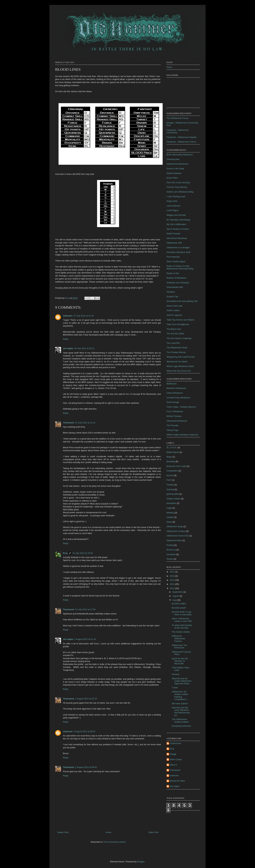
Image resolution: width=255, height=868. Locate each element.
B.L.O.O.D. (172, 447)
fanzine (170, 475)
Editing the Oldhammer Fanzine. (178, 638)
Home (109, 832)
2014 (172, 580)
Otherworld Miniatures (177, 421)
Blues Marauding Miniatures (180, 155)
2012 (172, 588)
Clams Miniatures (175, 393)
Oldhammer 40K (174, 243)
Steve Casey (176, 759)
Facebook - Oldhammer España (181, 137)
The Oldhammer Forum (178, 118)
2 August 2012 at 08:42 (86, 767)
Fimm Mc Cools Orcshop (178, 183)
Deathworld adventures (177, 164)
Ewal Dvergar (173, 402)
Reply (66, 339)
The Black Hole (174, 329)
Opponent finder (174, 540)
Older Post (153, 832)
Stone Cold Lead (174, 306)
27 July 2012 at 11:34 (84, 316)
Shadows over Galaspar (178, 283)
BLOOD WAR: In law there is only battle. (182, 613)
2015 (172, 576)
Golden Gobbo (173, 499)
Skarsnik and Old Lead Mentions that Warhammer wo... (181, 711)
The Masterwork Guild (177, 348)
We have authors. (180, 704)
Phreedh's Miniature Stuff (178, 252)
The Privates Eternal (176, 352)
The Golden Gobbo (181, 632)
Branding (171, 461)
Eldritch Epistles (174, 173)
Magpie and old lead (176, 215)
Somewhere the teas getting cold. (182, 301)
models (170, 517)
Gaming (170, 489)
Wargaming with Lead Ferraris (181, 357)
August (176, 596)
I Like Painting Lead (176, 196)
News (169, 522)
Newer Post (63, 832)
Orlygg (173, 754)
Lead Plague (172, 210)
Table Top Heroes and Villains (180, 320)
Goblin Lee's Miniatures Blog (180, 192)
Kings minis (172, 201)
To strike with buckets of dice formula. (182, 627)
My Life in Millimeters (176, 224)
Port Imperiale (173, 257)
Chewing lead (173, 159)
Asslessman (175, 743)
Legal (169, 508)
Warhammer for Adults (177, 362)
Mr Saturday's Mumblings (178, 220)
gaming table (173, 494)
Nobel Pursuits (173, 234)
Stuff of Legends (174, 315)
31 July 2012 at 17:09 (85, 609)
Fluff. (169, 480)
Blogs (169, 457)
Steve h (173, 765)
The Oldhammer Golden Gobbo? (180, 721)
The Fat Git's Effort (175, 334)
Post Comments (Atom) (114, 842)
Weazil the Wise (177, 781)
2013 (172, 584)
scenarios (171, 554)
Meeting (170, 513)
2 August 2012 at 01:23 (86, 699)
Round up (171, 550)
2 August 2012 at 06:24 (84, 731)
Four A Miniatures (175, 411)
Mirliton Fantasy (174, 416)
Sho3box (171, 292)
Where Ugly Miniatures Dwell (180, 366)
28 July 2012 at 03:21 (84, 348)
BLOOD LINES (179, 604)
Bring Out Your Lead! (176, 466)
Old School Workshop (177, 238)
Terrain (170, 559)
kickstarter (171, 503)
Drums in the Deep (175, 169)
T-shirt (175, 688)
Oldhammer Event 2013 (178, 536)
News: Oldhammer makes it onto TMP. (182, 620)
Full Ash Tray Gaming (177, 187)
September (178, 592)
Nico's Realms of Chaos (178, 229)
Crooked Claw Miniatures (178, 398)
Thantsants (69, 423)
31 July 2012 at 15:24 (83, 553)
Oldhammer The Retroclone (179, 646)
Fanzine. (176, 674)
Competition (172, 471)
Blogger (141, 862)
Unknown (68, 316)
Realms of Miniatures (176, 278)
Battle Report (173, 452)
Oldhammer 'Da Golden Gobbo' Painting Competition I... (180, 695)
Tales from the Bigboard (178, 324)
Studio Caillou (173, 310)
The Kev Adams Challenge (179, 338)
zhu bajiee (68, 348)
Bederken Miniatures (176, 388)
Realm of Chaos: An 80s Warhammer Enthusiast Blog (180, 267)
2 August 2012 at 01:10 (85, 639)
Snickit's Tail (172, 297)
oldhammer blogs (175, 526)
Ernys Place (172, 178)
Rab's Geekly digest (176, 261)
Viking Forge (172, 430)
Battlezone (171, 384)
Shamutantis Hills (175, 287)
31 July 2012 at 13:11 (85, 423)
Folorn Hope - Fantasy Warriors (181, 407)
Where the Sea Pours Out (179, 371)
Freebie (170, 485)
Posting (170, 545)
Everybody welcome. (181, 726)
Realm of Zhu (173, 273)
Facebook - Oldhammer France (181, 142)
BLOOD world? (179, 608)
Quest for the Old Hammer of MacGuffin (180, 661)
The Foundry (173, 425)
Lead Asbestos (173, 206)
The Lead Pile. (173, 343)
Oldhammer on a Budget (178, 248)
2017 (172, 572)
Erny (65, 553)
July (175, 600)
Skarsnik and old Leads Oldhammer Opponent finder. (182, 681)
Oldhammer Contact (176, 531)
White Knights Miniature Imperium (182, 435)
